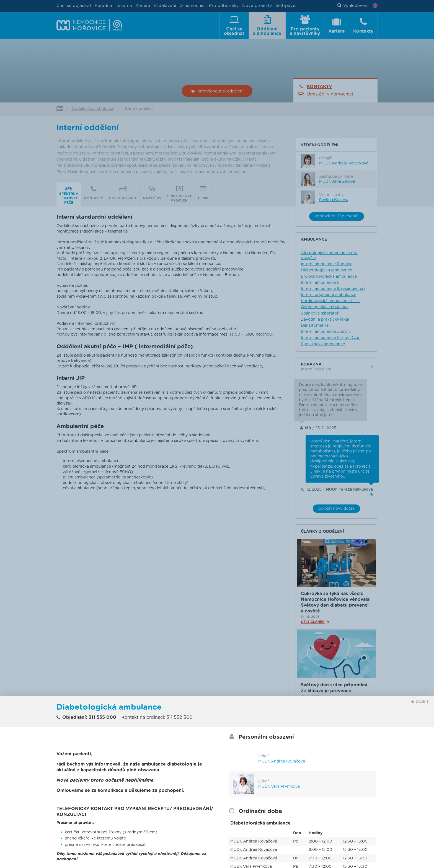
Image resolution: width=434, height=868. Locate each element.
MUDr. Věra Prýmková (279, 787)
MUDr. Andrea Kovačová (282, 761)
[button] (420, 702)
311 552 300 (179, 717)
